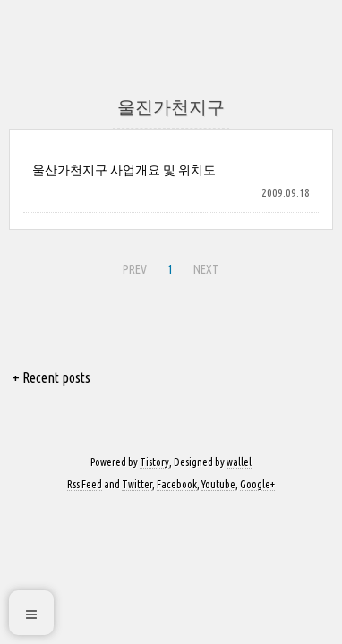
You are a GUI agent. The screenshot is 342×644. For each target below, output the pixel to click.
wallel (239, 462)
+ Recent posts (51, 377)
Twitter (137, 484)
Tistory (154, 462)
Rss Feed (85, 484)
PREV (135, 269)
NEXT (206, 269)
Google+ (257, 484)
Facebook (177, 484)
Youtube (218, 484)
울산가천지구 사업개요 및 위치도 (124, 170)
